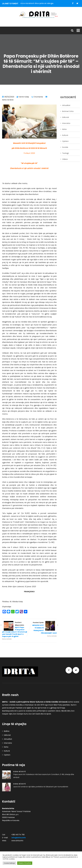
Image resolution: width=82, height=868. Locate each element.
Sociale (65, 147)
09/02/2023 (9, 97)
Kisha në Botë (8, 100)
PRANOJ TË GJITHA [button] (25, 863)
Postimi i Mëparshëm (16, 630)
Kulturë (65, 135)
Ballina (7, 731)
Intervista (66, 123)
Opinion (65, 141)
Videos (65, 159)
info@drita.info (19, 838)
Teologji (65, 153)
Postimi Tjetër (43, 628)
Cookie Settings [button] (9, 863)
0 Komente (38, 97)
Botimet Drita (68, 111)
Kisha (64, 129)
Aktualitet (66, 105)
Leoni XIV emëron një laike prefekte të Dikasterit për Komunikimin (41, 787)
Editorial (66, 117)
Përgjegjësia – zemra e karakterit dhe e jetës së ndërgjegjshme (41, 3)
